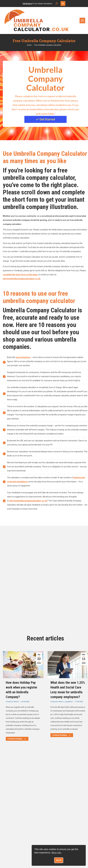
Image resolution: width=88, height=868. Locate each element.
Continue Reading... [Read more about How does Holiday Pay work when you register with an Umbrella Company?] (17, 739)
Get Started (45, 119)
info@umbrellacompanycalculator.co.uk (28, 501)
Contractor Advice (12, 702)
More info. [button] (57, 853)
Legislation (69, 702)
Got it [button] (59, 860)
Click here (27, 4)
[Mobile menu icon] (82, 21)
